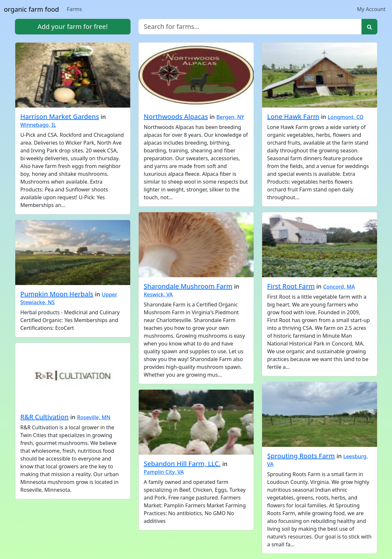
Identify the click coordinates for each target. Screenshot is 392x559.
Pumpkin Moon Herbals (57, 294)
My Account (371, 9)
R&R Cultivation (45, 417)
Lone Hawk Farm (293, 117)
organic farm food (32, 9)
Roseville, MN (94, 417)
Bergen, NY (230, 117)
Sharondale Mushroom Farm (188, 286)
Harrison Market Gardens (60, 117)
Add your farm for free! (72, 26)
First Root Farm (291, 286)
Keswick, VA (158, 294)
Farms (75, 9)
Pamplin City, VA (164, 472)
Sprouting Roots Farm (301, 456)
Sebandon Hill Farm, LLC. (182, 464)
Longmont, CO (346, 117)
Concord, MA (339, 287)
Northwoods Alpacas (176, 117)
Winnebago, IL (38, 125)
